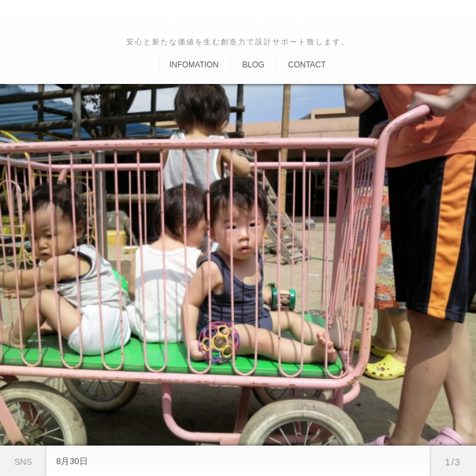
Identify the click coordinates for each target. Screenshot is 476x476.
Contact (307, 65)
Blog (253, 65)
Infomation (194, 65)
